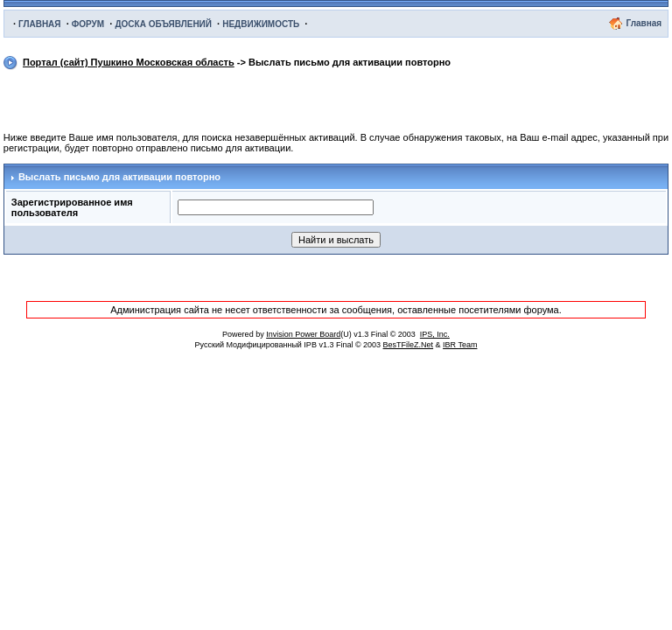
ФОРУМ (88, 24)
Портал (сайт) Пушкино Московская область (129, 62)
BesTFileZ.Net (409, 345)
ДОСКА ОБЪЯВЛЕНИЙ (163, 24)
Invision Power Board (303, 334)
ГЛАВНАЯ (40, 24)
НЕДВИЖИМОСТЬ (261, 24)
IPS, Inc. (435, 334)
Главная (644, 23)
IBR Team (460, 345)
